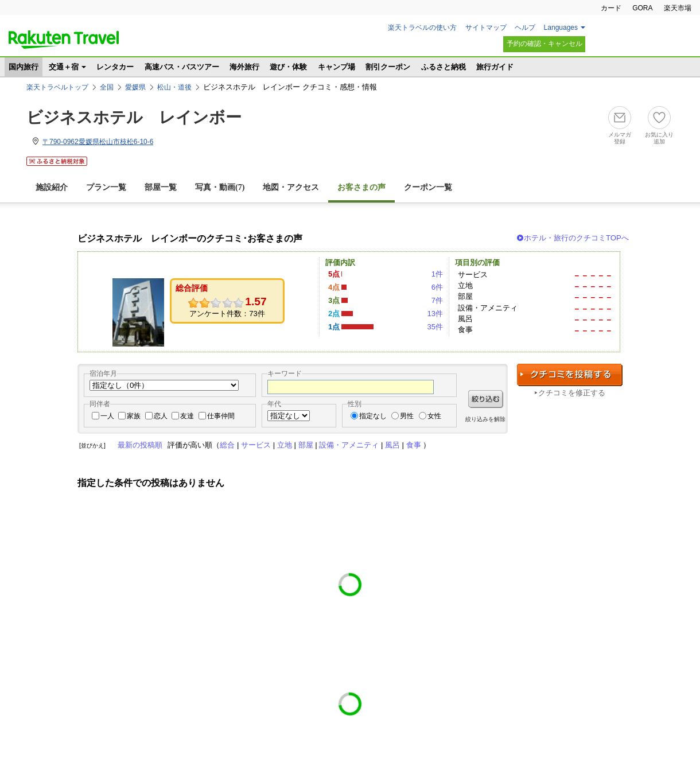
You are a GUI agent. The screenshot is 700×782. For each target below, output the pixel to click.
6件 (437, 287)
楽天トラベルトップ (57, 87)
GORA (642, 8)
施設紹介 (52, 187)
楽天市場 (678, 8)
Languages (561, 28)
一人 (107, 416)
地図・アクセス (291, 187)
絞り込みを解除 (485, 419)
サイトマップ (486, 28)
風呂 (392, 445)
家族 (134, 416)
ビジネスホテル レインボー (134, 117)
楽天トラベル (64, 40)
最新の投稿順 (140, 445)
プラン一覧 (106, 187)
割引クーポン (388, 67)
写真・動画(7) (220, 187)
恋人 (161, 416)
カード (611, 8)
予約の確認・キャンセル (545, 44)
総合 (227, 445)
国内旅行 (24, 67)
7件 (437, 300)
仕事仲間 (221, 416)
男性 (407, 416)
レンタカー (115, 67)
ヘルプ (525, 28)
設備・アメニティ (349, 445)
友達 (187, 416)
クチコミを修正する (572, 393)
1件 (437, 274)
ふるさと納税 (444, 67)
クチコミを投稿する (570, 375)
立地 (285, 445)
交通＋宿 (64, 67)
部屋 (306, 445)
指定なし (373, 416)
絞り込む (486, 399)
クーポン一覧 (428, 187)
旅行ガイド (495, 67)
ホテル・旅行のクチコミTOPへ (576, 238)
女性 (434, 416)
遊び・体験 (288, 67)
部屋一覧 (161, 187)
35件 (435, 327)
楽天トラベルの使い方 (422, 28)
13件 (435, 314)
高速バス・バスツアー (182, 67)
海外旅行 (244, 67)
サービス (256, 445)
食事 (414, 445)
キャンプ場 (337, 67)
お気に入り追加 (659, 138)
